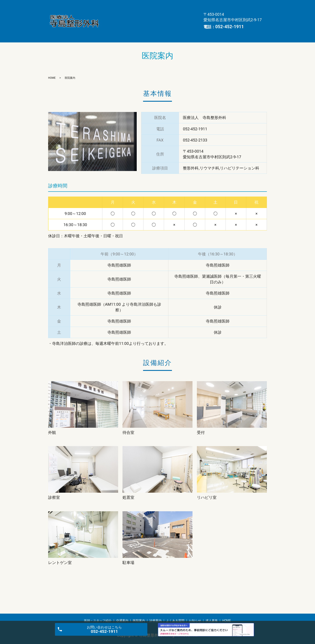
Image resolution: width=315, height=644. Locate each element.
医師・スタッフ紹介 (120, 6)
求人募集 (185, 13)
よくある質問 (137, 13)
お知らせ (163, 13)
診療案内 (112, 13)
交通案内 (150, 6)
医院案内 (173, 6)
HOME (110, 20)
